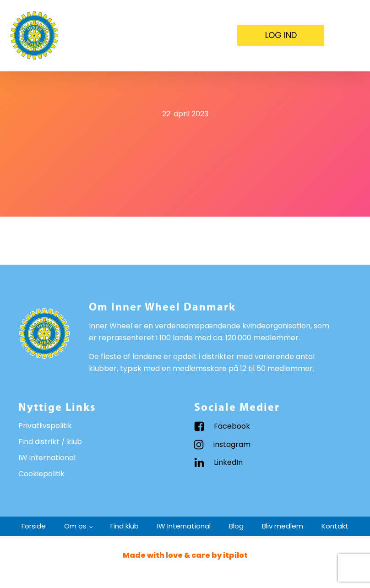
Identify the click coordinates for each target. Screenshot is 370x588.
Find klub (125, 526)
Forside (34, 526)
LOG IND (281, 35)
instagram (232, 444)
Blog (236, 526)
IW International (184, 526)
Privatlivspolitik (45, 426)
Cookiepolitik (41, 474)
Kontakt (335, 526)
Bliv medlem (283, 526)
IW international (47, 458)
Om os (75, 526)
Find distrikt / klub (50, 442)
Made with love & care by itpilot (185, 555)
